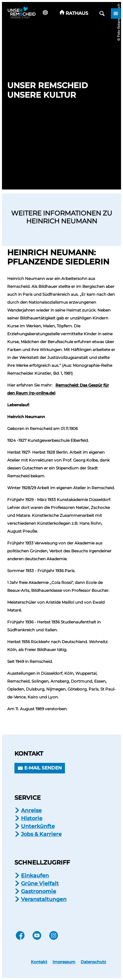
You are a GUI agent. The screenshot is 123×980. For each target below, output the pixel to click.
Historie (32, 818)
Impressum (64, 962)
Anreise (31, 810)
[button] (74, 13)
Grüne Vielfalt (40, 883)
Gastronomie (39, 891)
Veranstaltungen (44, 899)
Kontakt (39, 962)
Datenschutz (93, 962)
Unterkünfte (38, 826)
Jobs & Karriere (41, 834)
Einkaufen (35, 876)
